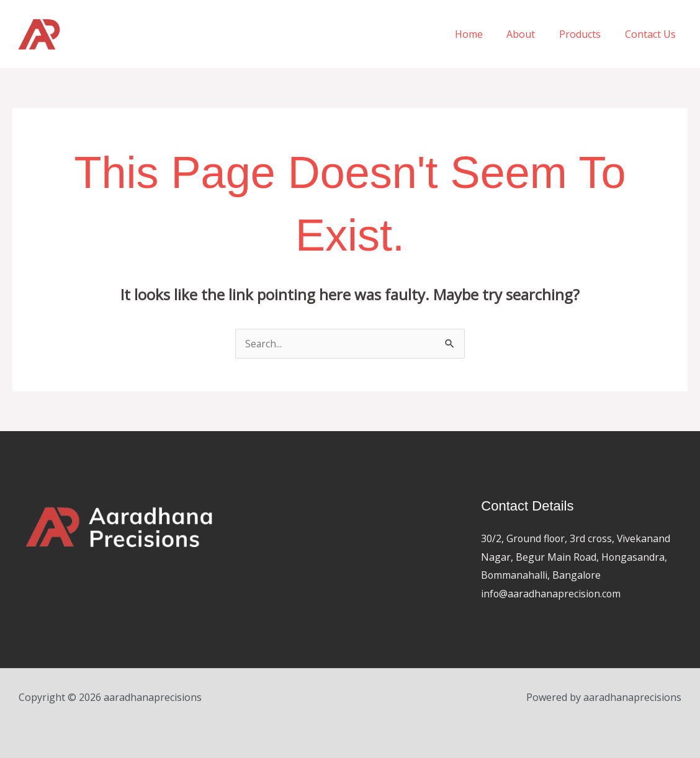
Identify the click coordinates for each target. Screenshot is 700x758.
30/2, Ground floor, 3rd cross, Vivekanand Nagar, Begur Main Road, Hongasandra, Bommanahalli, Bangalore (577, 557)
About (531, 34)
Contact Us (652, 34)
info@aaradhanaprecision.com (552, 594)
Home (483, 34)
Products (586, 34)
